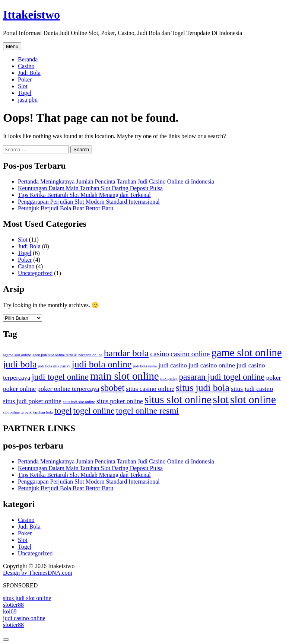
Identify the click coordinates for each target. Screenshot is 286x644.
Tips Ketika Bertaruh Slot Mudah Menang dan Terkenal (84, 195)
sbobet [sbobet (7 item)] (112, 388)
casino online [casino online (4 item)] (190, 354)
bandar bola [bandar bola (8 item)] (126, 353)
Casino (26, 66)
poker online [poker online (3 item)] (19, 389)
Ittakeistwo (31, 15)
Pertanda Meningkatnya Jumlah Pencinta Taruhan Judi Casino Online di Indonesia (116, 181)
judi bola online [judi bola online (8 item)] (102, 364)
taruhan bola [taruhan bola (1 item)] (43, 412)
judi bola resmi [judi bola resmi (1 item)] (145, 366)
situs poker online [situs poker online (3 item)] (120, 401)
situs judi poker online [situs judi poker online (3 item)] (32, 401)
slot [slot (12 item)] (221, 399)
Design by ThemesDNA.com (38, 573)
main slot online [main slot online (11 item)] (124, 376)
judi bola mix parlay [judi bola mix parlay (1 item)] (54, 366)
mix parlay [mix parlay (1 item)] (169, 378)
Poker (25, 79)
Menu (12, 46)
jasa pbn (28, 100)
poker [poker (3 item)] (273, 377)
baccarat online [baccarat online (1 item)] (90, 355)
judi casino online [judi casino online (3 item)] (212, 365)
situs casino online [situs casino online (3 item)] (150, 389)
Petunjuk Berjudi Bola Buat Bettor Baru (66, 208)
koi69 (10, 611)
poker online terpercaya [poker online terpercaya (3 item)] (68, 389)
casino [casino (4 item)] (160, 354)
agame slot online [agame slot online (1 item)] (17, 355)
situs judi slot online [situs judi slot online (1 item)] (79, 402)
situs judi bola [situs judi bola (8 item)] (203, 388)
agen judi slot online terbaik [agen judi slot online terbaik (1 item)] (55, 355)
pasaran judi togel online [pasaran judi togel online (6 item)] (222, 377)
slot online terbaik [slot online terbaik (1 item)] (17, 412)
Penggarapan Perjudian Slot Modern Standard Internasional (89, 202)
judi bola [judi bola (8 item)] (20, 364)
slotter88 (13, 605)
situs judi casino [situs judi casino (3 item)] (252, 389)
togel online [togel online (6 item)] (94, 411)
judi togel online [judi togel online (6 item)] (60, 377)
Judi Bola (29, 73)
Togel (25, 93)
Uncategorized (35, 273)
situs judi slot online (27, 598)
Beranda (28, 59)
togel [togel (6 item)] (63, 411)
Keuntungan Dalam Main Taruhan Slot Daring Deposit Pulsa (90, 188)
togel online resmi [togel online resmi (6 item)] (147, 411)
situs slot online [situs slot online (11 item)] (178, 399)
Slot (23, 86)
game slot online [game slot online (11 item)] (246, 353)
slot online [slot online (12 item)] (253, 399)
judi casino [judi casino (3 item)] (173, 365)
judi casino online (24, 618)
